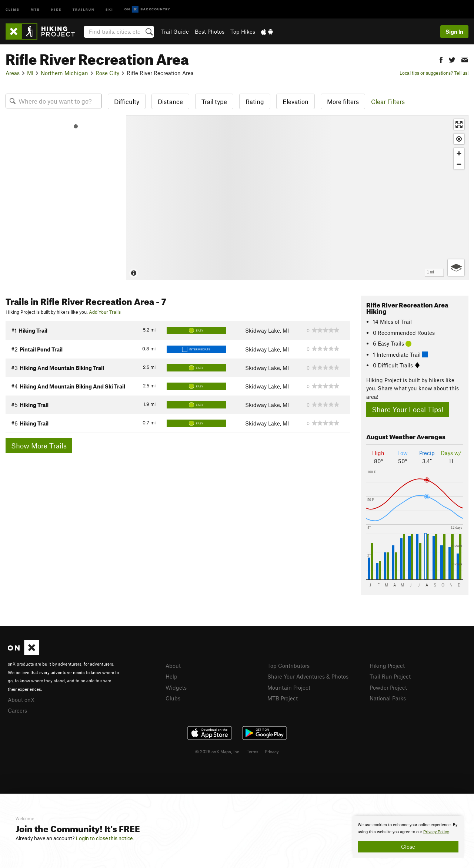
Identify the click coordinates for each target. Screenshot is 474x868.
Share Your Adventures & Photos (308, 676)
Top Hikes (243, 31)
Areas (13, 73)
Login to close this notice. (105, 838)
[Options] (456, 268)
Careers (17, 710)
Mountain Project (289, 687)
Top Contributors (288, 666)
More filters (343, 101)
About (173, 666)
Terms (253, 751)
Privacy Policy (436, 832)
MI (30, 73)
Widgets (176, 687)
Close (408, 847)
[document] (408, 837)
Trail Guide (175, 31)
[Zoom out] (459, 164)
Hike (56, 9)
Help (171, 676)
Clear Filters (388, 101)
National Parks (388, 698)
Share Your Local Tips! (408, 409)
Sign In (454, 31)
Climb (13, 9)
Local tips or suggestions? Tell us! (434, 73)
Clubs (173, 698)
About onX (21, 700)
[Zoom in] (459, 153)
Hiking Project (387, 666)
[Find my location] (459, 139)
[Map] (297, 198)
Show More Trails (39, 446)
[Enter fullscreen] (459, 125)
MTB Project (283, 698)
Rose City (107, 73)
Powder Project (388, 687)
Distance (170, 101)
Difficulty (127, 101)
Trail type (214, 101)
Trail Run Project (390, 676)
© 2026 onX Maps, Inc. (218, 751)
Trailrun (84, 9)
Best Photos (210, 31)
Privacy (272, 751)
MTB (35, 9)
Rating (255, 101)
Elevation (296, 101)
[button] (441, 59)
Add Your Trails (105, 312)
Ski (109, 9)
